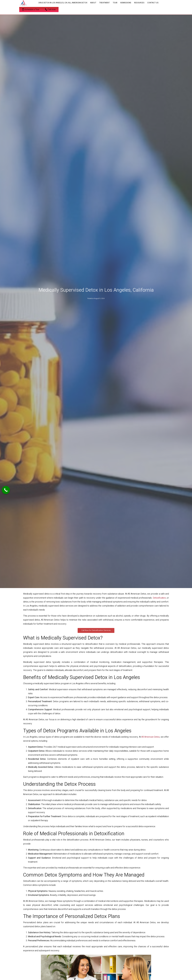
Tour (115, 3)
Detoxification (159, 598)
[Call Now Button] (6, 490)
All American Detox (151, 737)
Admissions (126, 3)
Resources (139, 3)
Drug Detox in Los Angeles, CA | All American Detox (63, 3)
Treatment (104, 3)
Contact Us (153, 3)
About (93, 3)
